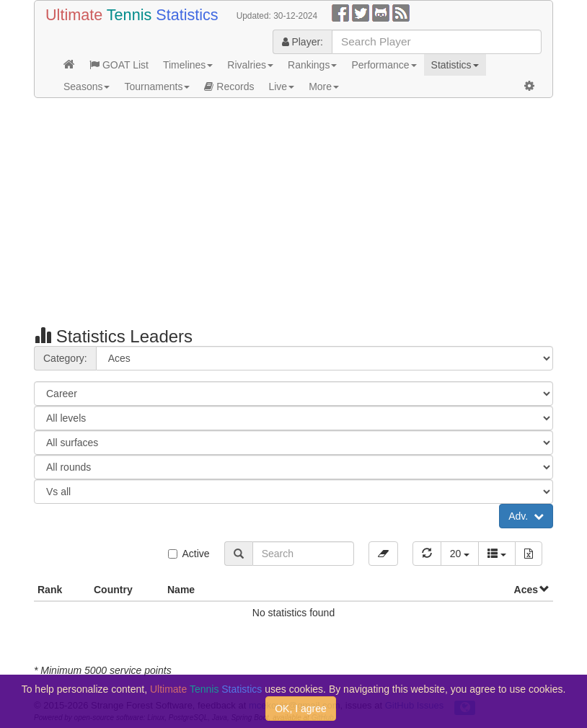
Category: (65, 358)
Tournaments (157, 86)
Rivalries (250, 65)
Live (281, 86)
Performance (384, 65)
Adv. (526, 516)
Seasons (87, 86)
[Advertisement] (293, 213)
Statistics (455, 65)
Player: (303, 42)
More (324, 86)
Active (189, 554)
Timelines (188, 65)
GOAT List (119, 65)
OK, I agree (301, 709)
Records (229, 86)
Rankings (312, 65)
